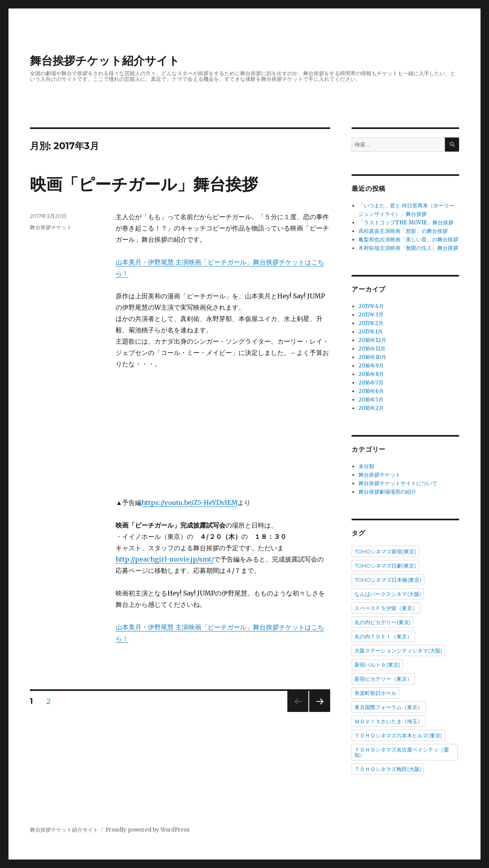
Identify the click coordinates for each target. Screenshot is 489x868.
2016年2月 (371, 408)
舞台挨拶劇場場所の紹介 (387, 492)
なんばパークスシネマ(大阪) (388, 594)
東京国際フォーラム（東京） (389, 707)
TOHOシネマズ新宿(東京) (385, 551)
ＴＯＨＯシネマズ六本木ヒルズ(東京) (398, 735)
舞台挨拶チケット (51, 227)
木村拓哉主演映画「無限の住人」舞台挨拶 (408, 248)
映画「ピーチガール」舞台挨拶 (144, 184)
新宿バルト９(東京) (377, 665)
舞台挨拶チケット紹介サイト (105, 61)
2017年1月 (371, 332)
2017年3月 (371, 315)
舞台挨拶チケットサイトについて (398, 483)
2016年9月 (371, 366)
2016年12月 (372, 340)
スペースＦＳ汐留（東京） (386, 608)
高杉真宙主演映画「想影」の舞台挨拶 (403, 231)
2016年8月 (371, 374)
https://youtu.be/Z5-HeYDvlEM (190, 503)
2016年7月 (371, 383)
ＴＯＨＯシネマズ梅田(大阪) (388, 769)
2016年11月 (372, 349)
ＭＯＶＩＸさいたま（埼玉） (389, 721)
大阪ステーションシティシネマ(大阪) (398, 650)
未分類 (366, 466)
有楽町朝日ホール (375, 693)
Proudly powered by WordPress (148, 830)
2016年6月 (371, 391)
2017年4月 (371, 306)
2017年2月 (371, 323)
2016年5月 (371, 400)
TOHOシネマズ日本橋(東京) (388, 580)
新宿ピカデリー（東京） (383, 679)
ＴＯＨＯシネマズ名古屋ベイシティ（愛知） (402, 752)
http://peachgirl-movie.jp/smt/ (165, 559)
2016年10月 (372, 357)
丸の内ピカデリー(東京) (383, 622)
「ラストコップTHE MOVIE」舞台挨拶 (406, 223)
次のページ (317, 712)
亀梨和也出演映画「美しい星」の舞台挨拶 (408, 240)
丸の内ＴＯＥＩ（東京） (383, 636)
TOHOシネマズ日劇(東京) (385, 566)
